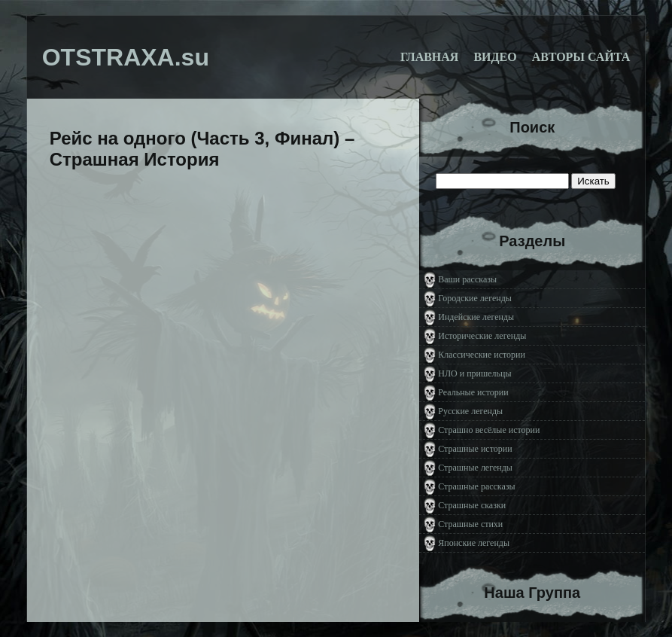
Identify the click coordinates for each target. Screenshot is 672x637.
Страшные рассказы (476, 486)
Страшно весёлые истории (489, 430)
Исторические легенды (482, 336)
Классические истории (482, 355)
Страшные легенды (475, 468)
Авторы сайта (581, 57)
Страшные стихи (470, 524)
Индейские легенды (476, 317)
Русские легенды (470, 411)
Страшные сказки (472, 505)
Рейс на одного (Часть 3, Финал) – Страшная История (202, 149)
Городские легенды (475, 298)
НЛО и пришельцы (474, 373)
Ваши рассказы (467, 279)
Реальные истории (473, 392)
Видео (495, 57)
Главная (429, 57)
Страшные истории (475, 449)
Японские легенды (474, 543)
